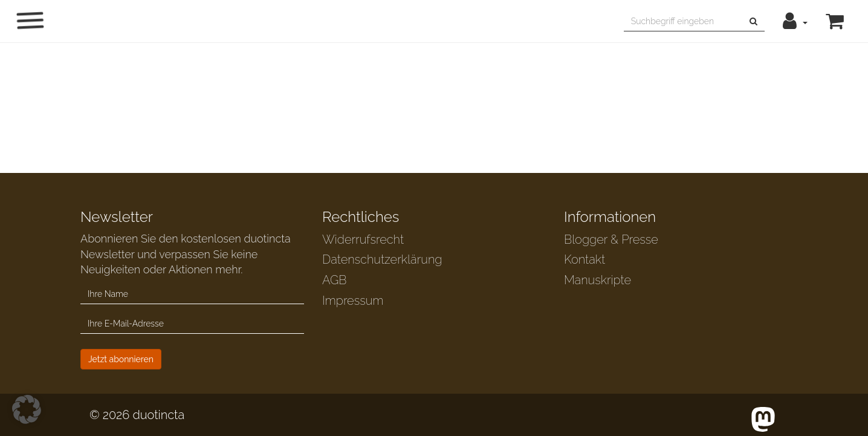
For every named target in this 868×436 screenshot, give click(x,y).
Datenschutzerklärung (382, 259)
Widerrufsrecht (363, 239)
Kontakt (585, 259)
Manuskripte (598, 280)
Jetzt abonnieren (121, 359)
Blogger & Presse (611, 239)
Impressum (353, 301)
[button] (795, 21)
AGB (335, 280)
